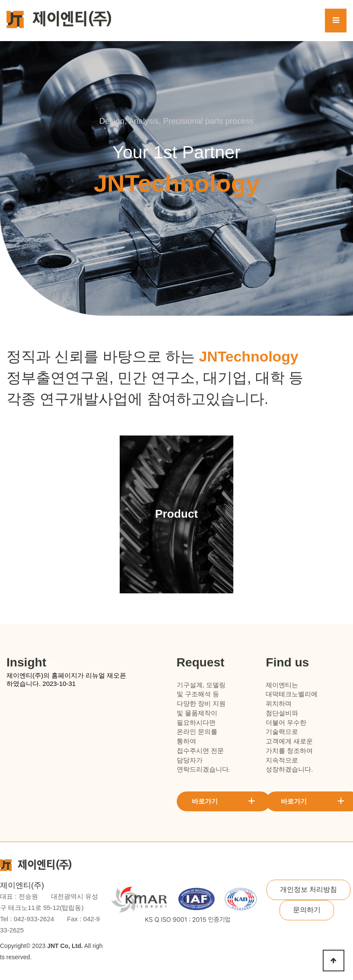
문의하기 (307, 910)
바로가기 (224, 801)
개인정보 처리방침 (308, 889)
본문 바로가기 (0, 0)
